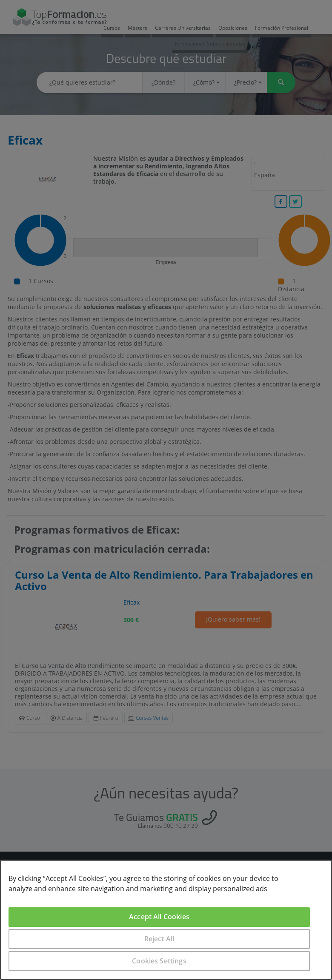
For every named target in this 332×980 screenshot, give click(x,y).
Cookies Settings (159, 961)
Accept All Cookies (159, 917)
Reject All (159, 939)
